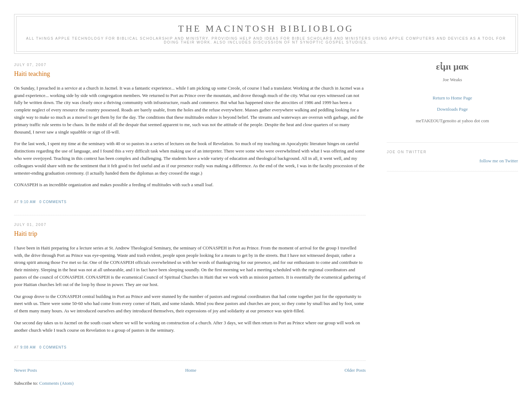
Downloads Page (453, 109)
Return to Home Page (452, 98)
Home (191, 370)
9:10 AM (28, 202)
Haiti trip (26, 234)
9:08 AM (28, 347)
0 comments (53, 202)
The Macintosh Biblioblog (266, 29)
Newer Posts (25, 370)
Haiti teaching (32, 74)
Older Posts (355, 370)
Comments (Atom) (56, 383)
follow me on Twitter (499, 161)
